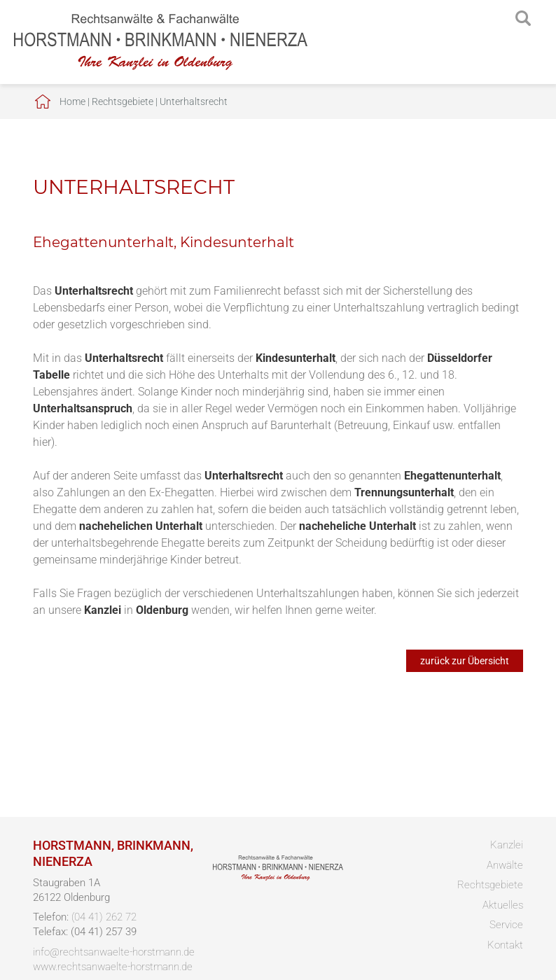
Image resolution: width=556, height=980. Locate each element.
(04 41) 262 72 (104, 917)
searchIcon (523, 19)
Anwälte (505, 865)
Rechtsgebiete (123, 101)
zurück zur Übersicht (465, 661)
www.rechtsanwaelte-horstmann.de (113, 967)
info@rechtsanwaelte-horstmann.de (114, 952)
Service (506, 925)
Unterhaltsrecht (194, 101)
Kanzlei (507, 845)
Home (72, 101)
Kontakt (505, 945)
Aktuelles (503, 905)
